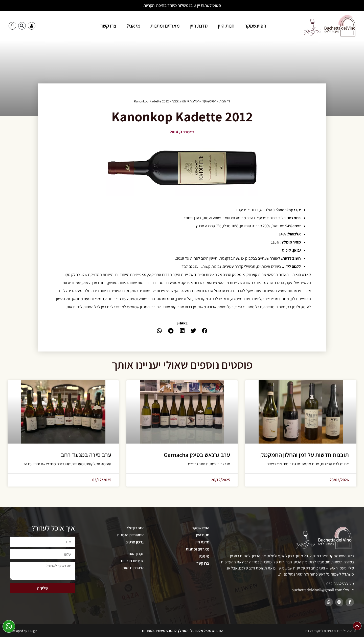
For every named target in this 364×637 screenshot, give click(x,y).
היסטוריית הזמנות (131, 535)
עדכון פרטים (135, 542)
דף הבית (225, 101)
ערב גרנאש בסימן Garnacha (197, 455)
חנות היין (226, 26)
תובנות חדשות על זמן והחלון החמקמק (305, 455)
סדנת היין (199, 26)
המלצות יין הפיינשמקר (186, 101)
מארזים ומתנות (165, 26)
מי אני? (133, 26)
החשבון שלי (136, 528)
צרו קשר (108, 26)
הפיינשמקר (255, 26)
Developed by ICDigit (23, 631)
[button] (22, 26)
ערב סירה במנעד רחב (86, 455)
